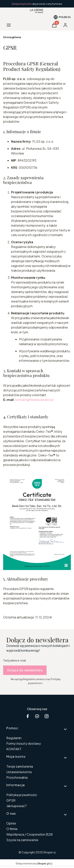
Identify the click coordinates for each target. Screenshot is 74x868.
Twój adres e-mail (15, 660)
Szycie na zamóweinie (22, 840)
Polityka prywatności (22, 795)
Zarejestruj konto (22, 4)
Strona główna (12, 37)
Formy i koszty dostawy (24, 743)
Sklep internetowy (33, 864)
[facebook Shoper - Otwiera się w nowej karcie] (28, 716)
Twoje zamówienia (20, 766)
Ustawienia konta (19, 772)
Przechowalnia (17, 777)
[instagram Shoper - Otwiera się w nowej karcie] (47, 716)
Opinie (11, 823)
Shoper (48, 852)
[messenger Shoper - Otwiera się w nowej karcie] (37, 716)
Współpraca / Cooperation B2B (30, 834)
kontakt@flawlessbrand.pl (34, 400)
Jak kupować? (16, 806)
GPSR (11, 800)
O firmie (12, 829)
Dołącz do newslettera (25, 670)
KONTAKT (14, 749)
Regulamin (14, 738)
